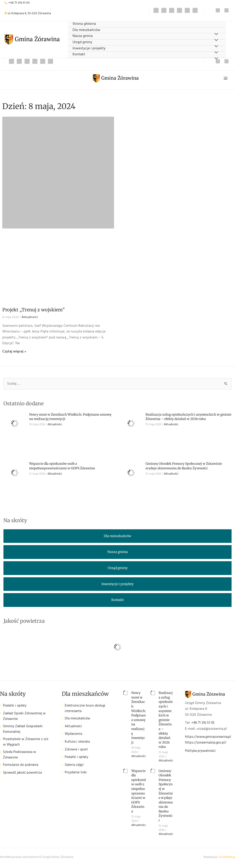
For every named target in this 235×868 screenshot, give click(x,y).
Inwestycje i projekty (89, 49)
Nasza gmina (83, 36)
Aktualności (30, 319)
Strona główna (84, 24)
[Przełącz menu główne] (225, 79)
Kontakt (79, 55)
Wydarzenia (74, 737)
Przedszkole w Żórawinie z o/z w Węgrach (24, 745)
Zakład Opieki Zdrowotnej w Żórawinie (26, 718)
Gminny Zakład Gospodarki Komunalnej (25, 732)
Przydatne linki (76, 775)
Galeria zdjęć (75, 768)
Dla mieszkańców (86, 30)
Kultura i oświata (78, 744)
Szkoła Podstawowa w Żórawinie (21, 759)
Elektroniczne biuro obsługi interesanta (86, 711)
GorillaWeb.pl (226, 859)
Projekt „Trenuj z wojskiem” (34, 311)
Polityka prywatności (202, 753)
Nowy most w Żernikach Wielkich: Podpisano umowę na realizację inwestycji (139, 719)
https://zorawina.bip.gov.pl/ (207, 745)
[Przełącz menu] (216, 59)
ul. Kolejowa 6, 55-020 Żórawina (29, 13)
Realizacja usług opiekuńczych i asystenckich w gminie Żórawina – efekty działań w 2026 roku (188, 419)
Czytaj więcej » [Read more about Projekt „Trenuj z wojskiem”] (14, 353)
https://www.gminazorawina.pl (210, 739)
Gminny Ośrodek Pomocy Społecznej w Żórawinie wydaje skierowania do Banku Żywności (184, 468)
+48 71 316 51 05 (19, 3)
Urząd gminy (82, 42)
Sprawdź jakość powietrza (24, 777)
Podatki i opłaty (16, 708)
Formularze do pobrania (22, 770)
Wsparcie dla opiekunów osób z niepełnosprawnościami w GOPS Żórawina (62, 468)
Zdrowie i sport (77, 752)
